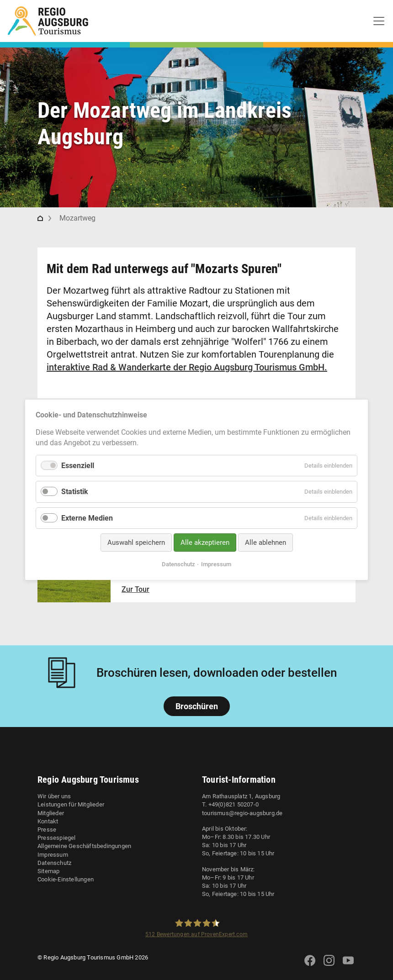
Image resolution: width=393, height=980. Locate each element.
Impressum (53, 855)
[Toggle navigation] (379, 21)
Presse (47, 830)
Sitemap (48, 871)
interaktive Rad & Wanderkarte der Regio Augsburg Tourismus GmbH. (187, 367)
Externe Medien (87, 518)
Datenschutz (54, 863)
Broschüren (197, 706)
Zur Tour (135, 589)
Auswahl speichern (136, 543)
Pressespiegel (57, 838)
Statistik (75, 492)
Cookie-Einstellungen (66, 879)
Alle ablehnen (266, 543)
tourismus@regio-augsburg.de (242, 813)
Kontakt (48, 821)
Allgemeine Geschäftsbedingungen (84, 846)
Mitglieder (51, 813)
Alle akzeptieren (205, 543)
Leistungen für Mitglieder (71, 804)
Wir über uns (54, 796)
